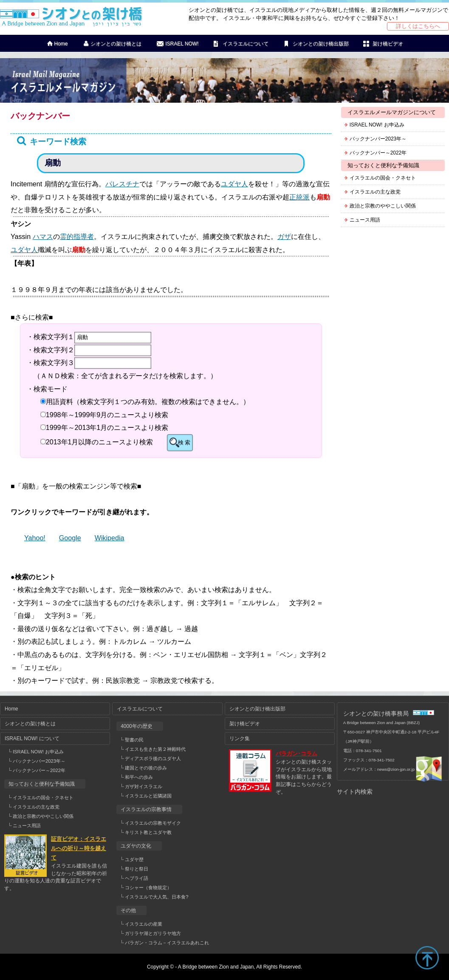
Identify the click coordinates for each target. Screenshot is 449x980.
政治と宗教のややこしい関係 (383, 206)
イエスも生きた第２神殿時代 (155, 749)
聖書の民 (134, 740)
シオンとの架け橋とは (116, 44)
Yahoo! (35, 538)
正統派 (299, 197)
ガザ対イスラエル (144, 786)
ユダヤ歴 (134, 859)
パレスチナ (122, 184)
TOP (427, 958)
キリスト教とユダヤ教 (148, 832)
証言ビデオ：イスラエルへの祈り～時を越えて (79, 848)
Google (70, 538)
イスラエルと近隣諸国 (148, 796)
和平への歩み (139, 777)
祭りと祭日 (137, 869)
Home (61, 44)
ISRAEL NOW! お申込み (377, 125)
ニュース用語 (365, 220)
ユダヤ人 (234, 184)
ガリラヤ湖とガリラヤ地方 (153, 933)
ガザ (284, 236)
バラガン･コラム (297, 754)
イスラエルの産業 (144, 924)
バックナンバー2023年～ (378, 139)
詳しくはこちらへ (418, 26)
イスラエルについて (246, 44)
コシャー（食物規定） (148, 887)
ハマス (43, 236)
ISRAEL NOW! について (32, 739)
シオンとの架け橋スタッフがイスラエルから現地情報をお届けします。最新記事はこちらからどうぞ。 (304, 777)
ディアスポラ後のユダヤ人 (153, 758)
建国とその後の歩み (146, 768)
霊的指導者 (77, 236)
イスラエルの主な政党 (375, 192)
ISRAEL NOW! (182, 44)
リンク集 (240, 739)
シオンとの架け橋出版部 (321, 44)
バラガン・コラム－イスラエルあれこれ (167, 943)
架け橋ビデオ (388, 44)
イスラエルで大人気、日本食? (157, 897)
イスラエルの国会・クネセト (383, 178)
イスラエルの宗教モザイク (153, 823)
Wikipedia (110, 538)
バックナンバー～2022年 (378, 153)
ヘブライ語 (137, 878)
